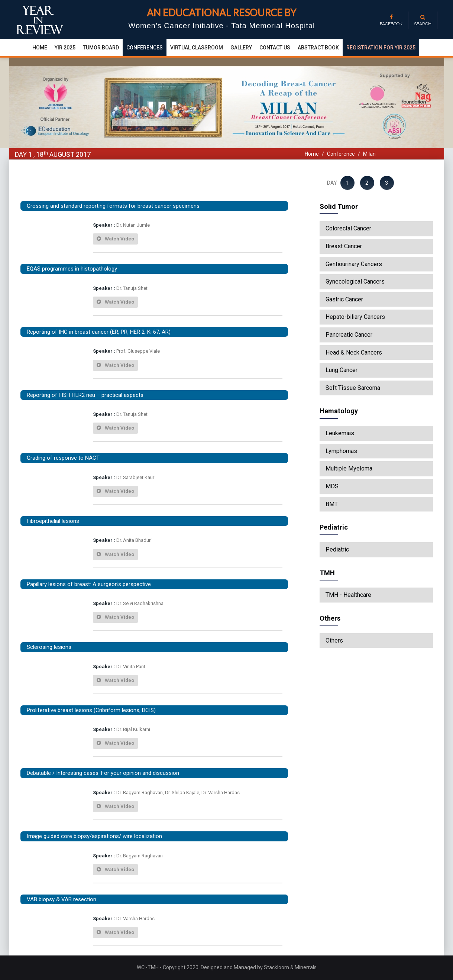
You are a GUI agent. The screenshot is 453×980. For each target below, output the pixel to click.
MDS (332, 486)
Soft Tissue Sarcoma (353, 388)
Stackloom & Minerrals (290, 967)
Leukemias (340, 433)
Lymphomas (341, 451)
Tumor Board (101, 48)
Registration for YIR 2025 (381, 48)
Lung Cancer (342, 370)
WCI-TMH (148, 967)
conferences (145, 48)
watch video (115, 239)
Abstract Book (318, 48)
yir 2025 (65, 48)
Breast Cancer (344, 246)
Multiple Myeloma (349, 469)
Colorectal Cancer (348, 229)
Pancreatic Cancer (349, 335)
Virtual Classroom (197, 48)
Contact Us (275, 48)
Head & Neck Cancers (354, 353)
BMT (332, 504)
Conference (341, 154)
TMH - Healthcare (348, 595)
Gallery (241, 48)
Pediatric (337, 550)
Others (334, 641)
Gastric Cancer (344, 300)
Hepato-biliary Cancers (355, 317)
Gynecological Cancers (355, 282)
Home (40, 48)
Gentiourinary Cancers (354, 264)
